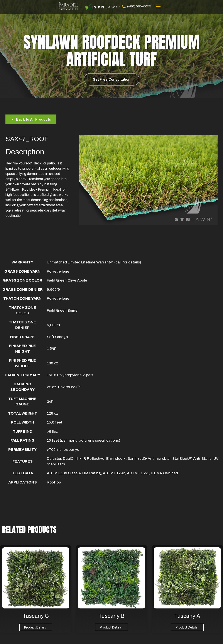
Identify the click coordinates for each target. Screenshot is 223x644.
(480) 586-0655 (136, 7)
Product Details (35, 627)
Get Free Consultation (112, 79)
